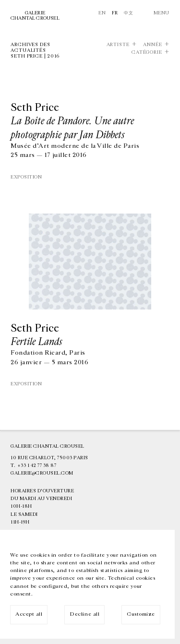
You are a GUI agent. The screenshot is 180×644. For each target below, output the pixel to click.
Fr (115, 13)
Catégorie (147, 53)
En (102, 13)
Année (153, 45)
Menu (162, 13)
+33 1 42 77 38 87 (37, 465)
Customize (141, 614)
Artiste (118, 45)
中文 (128, 13)
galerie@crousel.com (42, 473)
